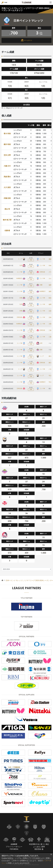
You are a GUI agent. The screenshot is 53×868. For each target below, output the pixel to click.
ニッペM (40, 259)
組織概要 (14, 844)
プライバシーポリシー (14, 847)
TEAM (6, 2)
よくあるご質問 (39, 847)
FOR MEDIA (14, 849)
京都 (39, 285)
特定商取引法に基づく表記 (39, 844)
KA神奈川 (21, 278)
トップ (22, 259)
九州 (22, 265)
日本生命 (41, 272)
